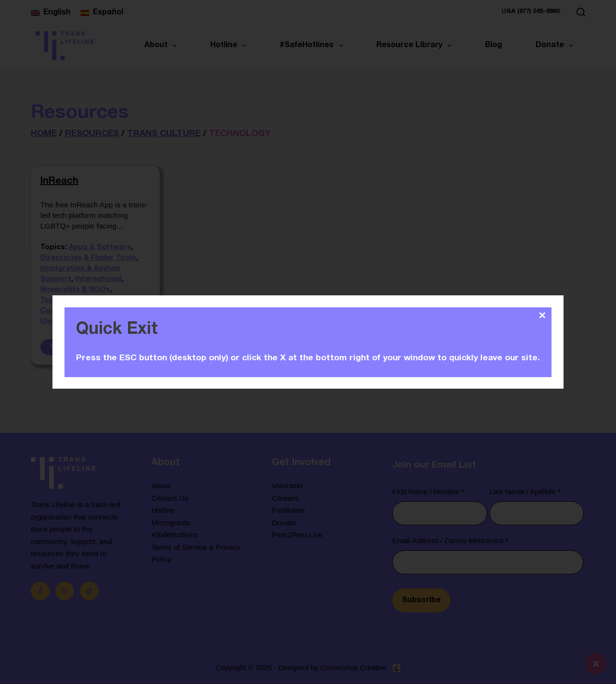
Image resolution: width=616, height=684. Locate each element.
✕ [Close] (542, 316)
